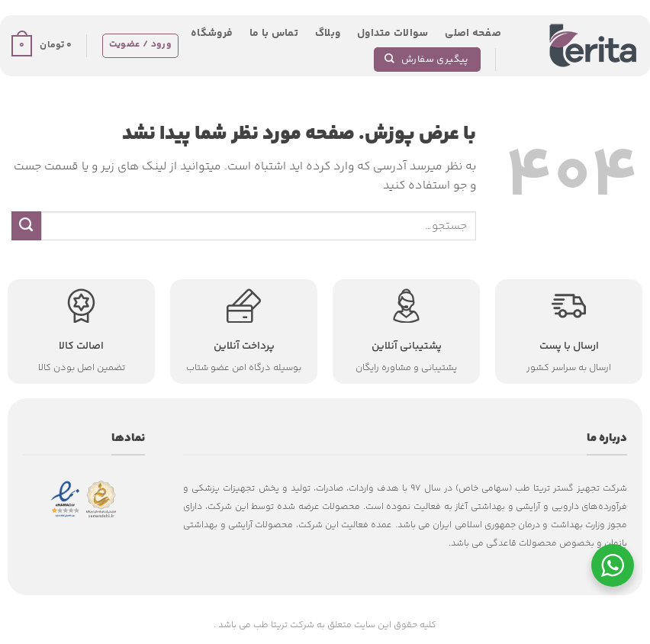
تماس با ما (274, 34)
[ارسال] (26, 226)
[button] (42, 46)
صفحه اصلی (473, 34)
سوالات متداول (393, 34)
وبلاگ (328, 34)
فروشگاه (212, 34)
